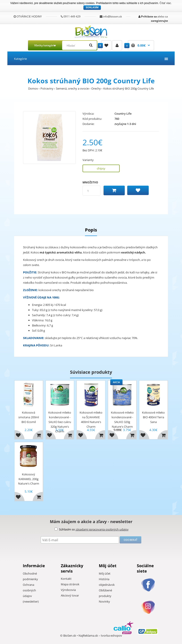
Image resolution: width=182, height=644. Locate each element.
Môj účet (105, 573)
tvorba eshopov (111, 635)
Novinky (104, 601)
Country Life (123, 114)
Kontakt (66, 579)
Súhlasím (92, 7)
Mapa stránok (70, 584)
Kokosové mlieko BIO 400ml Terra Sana (153, 417)
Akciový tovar (70, 595)
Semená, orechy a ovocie (72, 88)
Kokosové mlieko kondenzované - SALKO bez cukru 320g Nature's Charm (60, 422)
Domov (33, 88)
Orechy (96, 88)
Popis (91, 230)
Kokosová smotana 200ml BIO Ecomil (29, 417)
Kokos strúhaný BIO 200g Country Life (129, 88)
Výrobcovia (68, 590)
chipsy (101, 168)
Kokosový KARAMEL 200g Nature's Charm (29, 479)
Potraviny (47, 88)
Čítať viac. (166, 3)
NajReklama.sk (88, 635)
